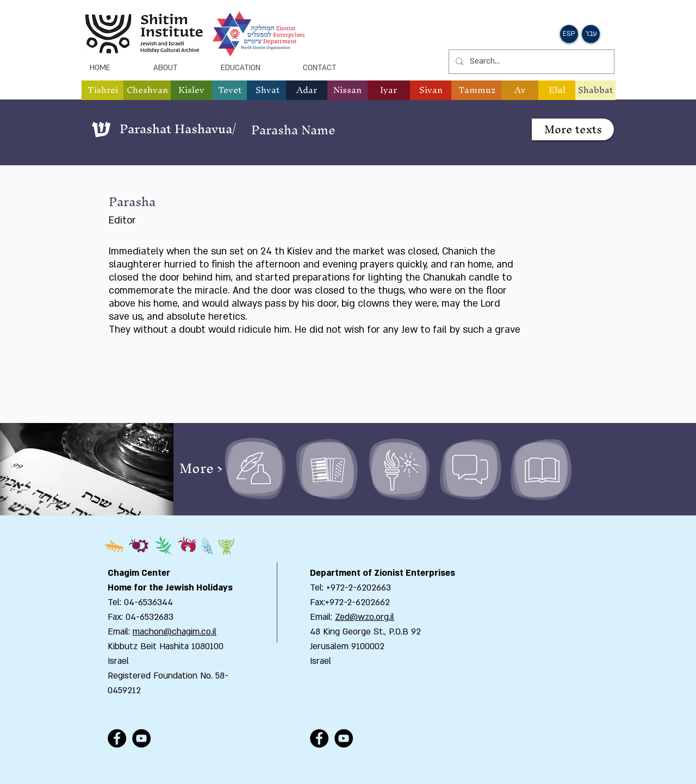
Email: (322, 617)
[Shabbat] (595, 90)
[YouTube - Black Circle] (141, 738)
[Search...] (530, 62)
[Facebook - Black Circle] (117, 738)
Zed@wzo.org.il (365, 617)
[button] (569, 34)
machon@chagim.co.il (175, 632)
